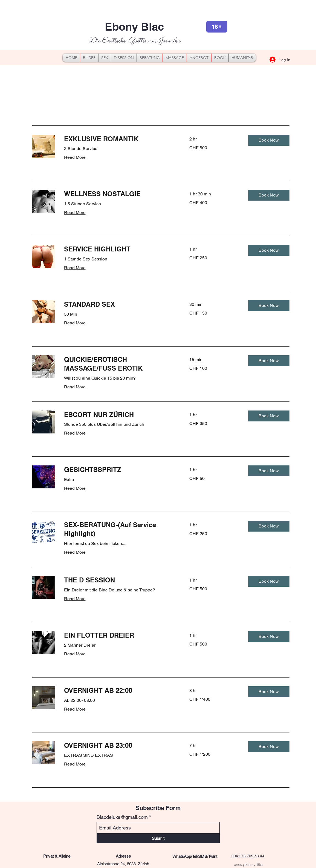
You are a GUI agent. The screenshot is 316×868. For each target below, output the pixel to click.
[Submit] (158, 838)
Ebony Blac (134, 27)
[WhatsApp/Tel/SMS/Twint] (195, 857)
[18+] (217, 27)
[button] (269, 140)
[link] (120, 139)
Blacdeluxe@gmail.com (122, 817)
